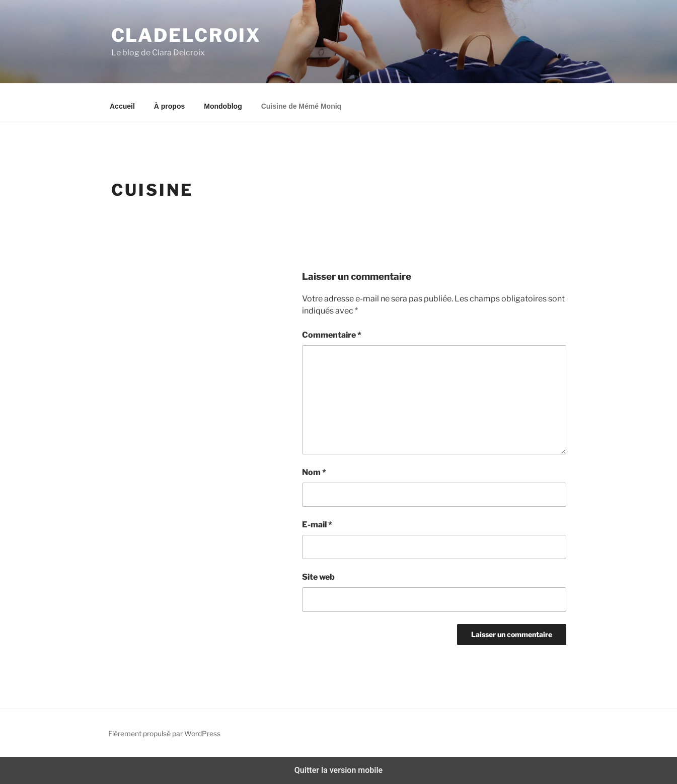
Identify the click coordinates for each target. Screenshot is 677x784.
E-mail (317, 525)
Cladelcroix (186, 35)
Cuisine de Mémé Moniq (301, 106)
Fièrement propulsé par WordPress (164, 733)
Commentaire (332, 335)
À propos (169, 106)
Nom (314, 472)
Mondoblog (223, 106)
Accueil (122, 106)
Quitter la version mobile (338, 770)
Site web (318, 577)
